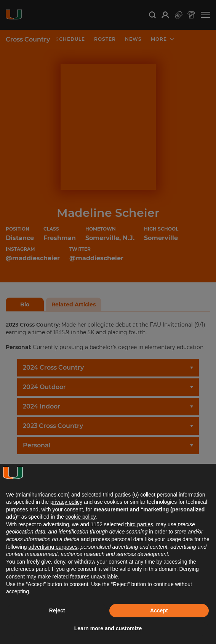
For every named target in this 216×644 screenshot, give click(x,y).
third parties (139, 524)
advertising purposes (53, 547)
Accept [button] (159, 610)
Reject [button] (57, 610)
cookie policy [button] (81, 517)
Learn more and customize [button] (108, 628)
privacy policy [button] (66, 502)
